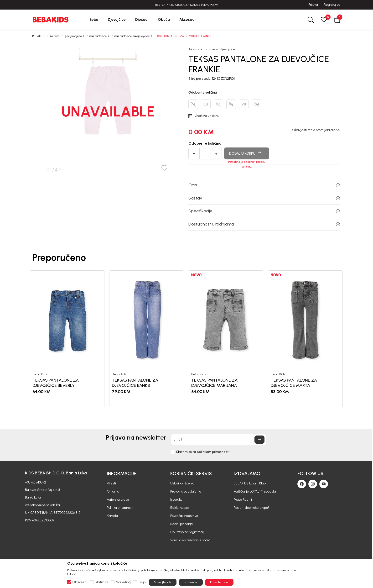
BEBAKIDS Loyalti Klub (250, 483)
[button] (337, 19)
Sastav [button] (264, 198)
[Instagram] (313, 484)
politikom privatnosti (213, 452)
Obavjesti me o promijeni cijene (316, 130)
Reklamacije (180, 508)
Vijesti (111, 483)
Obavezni (80, 582)
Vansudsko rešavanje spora (190, 540)
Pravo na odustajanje (186, 491)
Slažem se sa (203, 452)
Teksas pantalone (96, 36)
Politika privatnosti (120, 508)
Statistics (101, 582)
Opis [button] (264, 185)
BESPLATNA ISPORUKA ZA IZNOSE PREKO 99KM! (187, 5)
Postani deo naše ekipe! (251, 508)
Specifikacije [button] (264, 211)
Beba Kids (40, 374)
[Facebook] (302, 484)
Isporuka (176, 500)
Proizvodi (54, 36)
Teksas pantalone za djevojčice (130, 36)
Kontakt (112, 516)
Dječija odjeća (73, 36)
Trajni (142, 582)
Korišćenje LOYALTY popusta (255, 491)
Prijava (313, 5)
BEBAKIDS (39, 36)
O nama (113, 491)
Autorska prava (118, 500)
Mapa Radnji (243, 500)
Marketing (123, 582)
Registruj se (332, 5)
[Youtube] (324, 484)
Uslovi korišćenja (182, 483)
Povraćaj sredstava (184, 516)
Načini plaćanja (181, 524)
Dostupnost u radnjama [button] (264, 224)
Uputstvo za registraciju (188, 532)
